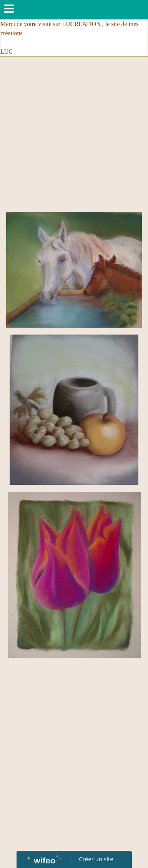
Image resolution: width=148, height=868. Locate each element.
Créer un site (96, 859)
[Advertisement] (72, 137)
